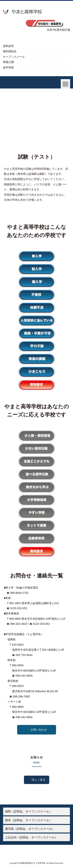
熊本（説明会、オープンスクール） (28, 820)
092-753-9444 (24, 655)
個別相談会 (10, 51)
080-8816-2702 (19, 593)
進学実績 (8, 67)
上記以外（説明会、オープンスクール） (31, 837)
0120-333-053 (19, 608)
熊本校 (11, 660)
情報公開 (8, 62)
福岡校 (11, 639)
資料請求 (8, 46)
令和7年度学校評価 (58, 30)
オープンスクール (14, 57)
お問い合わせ (37, 730)
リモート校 (14, 702)
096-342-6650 (24, 676)
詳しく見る (37, 780)
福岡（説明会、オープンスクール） (28, 811)
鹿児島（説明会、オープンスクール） (30, 829)
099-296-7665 (21, 697)
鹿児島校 (13, 681)
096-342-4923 (19, 624)
